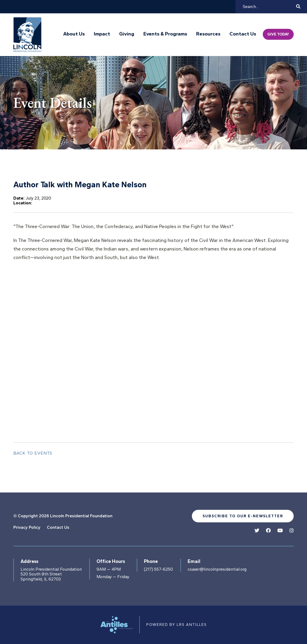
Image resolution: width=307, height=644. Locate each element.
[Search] (269, 7)
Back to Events (33, 453)
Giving (127, 34)
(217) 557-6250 (158, 569)
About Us (74, 34)
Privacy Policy (27, 527)
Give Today (278, 34)
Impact (102, 34)
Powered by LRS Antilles (177, 625)
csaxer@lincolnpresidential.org (217, 569)
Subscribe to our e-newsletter (243, 516)
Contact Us (243, 34)
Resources (208, 34)
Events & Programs (165, 34)
